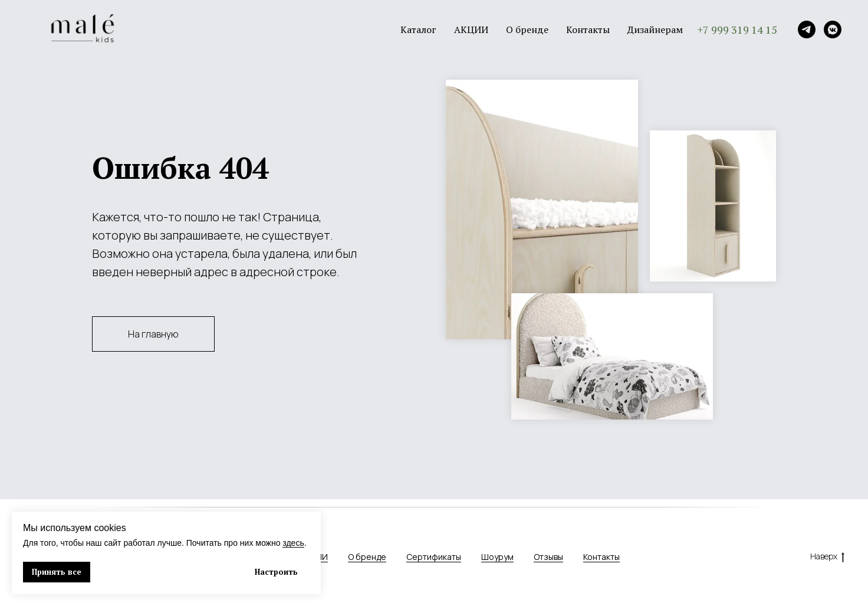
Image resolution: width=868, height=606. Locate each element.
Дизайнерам (655, 30)
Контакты (588, 30)
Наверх (827, 557)
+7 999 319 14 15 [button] (737, 30)
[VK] (833, 30)
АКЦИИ (471, 30)
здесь (293, 543)
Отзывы (548, 557)
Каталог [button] (418, 30)
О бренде (527, 30)
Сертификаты (434, 557)
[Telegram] (807, 30)
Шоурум (497, 557)
